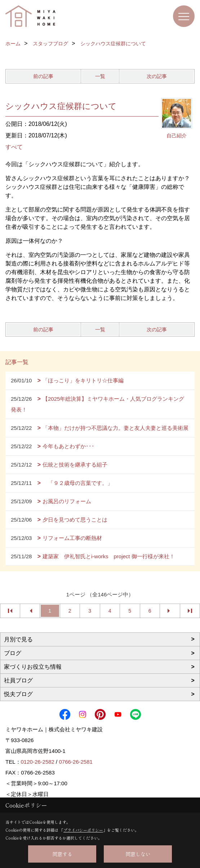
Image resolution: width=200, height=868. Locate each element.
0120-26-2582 (38, 762)
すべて (14, 147)
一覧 (100, 76)
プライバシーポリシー (83, 830)
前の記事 (43, 76)
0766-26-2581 (75, 762)
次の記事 (157, 76)
